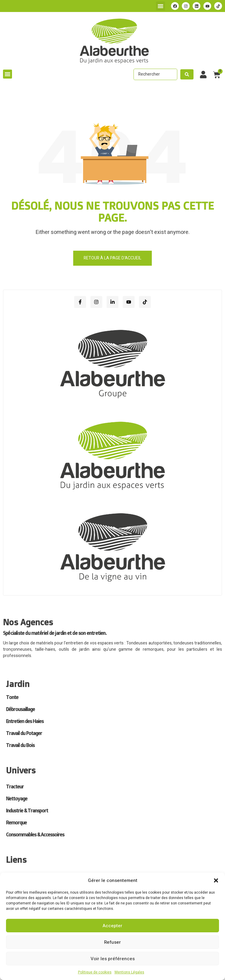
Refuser (112, 942)
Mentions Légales (129, 972)
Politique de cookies (95, 972)
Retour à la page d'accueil (112, 258)
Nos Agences (28, 622)
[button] (216, 880)
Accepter (112, 926)
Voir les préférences (113, 959)
